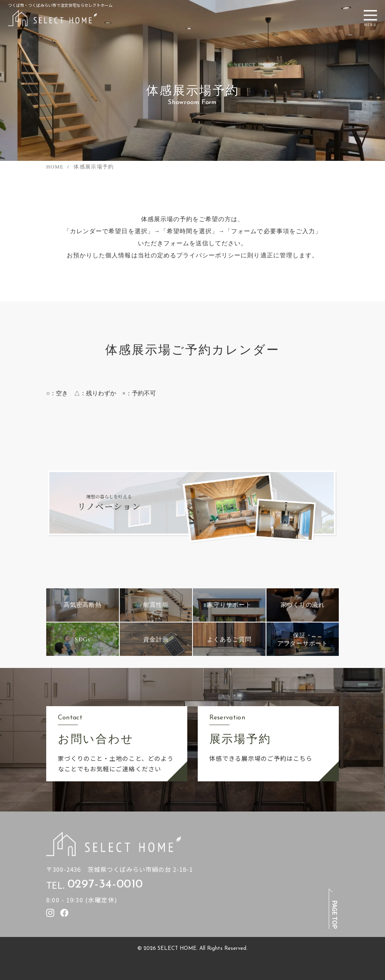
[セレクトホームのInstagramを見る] (50, 913)
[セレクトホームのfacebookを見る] (64, 913)
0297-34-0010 (105, 885)
